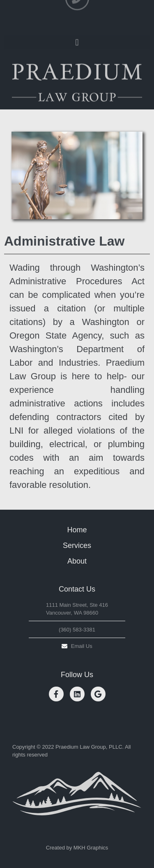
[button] (77, 41)
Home (77, 530)
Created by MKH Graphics (77, 848)
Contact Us (77, 589)
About (77, 561)
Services (77, 545)
